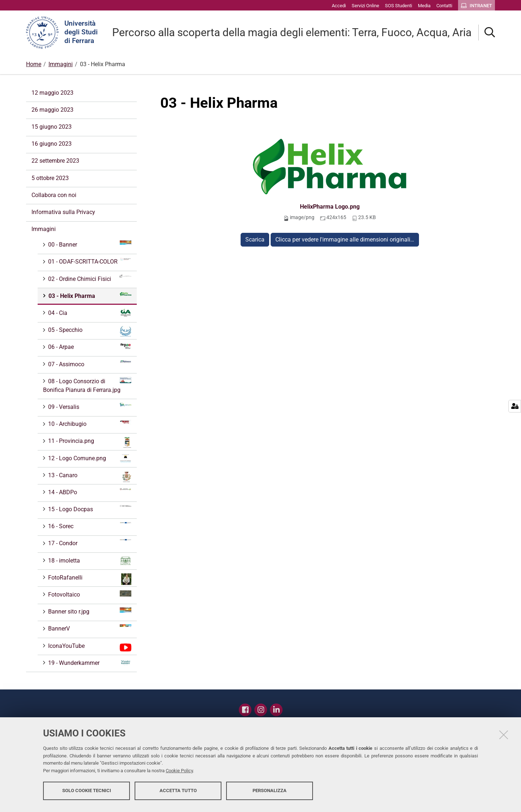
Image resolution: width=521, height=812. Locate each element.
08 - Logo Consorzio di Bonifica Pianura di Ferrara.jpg (87, 385)
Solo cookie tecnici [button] (87, 793)
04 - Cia (89, 313)
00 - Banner (89, 244)
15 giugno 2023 (52, 127)
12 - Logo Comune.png (89, 458)
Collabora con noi (54, 195)
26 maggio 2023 (52, 110)
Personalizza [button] (270, 793)
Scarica (255, 240)
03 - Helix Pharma (89, 296)
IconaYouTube (89, 648)
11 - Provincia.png (89, 443)
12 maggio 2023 (52, 93)
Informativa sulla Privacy (63, 212)
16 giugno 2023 (52, 144)
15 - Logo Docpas (89, 509)
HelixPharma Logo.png (330, 207)
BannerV (89, 628)
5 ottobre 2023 (50, 178)
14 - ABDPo (89, 492)
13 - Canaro (89, 477)
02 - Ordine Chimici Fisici (89, 279)
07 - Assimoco (89, 364)
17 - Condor (89, 543)
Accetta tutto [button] (178, 793)
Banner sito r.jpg (89, 611)
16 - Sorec (89, 526)
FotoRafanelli (89, 579)
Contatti (297, 708)
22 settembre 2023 (55, 161)
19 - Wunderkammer (89, 663)
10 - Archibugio (89, 424)
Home (34, 64)
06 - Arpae (89, 347)
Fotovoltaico (89, 594)
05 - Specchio (89, 331)
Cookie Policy (179, 773)
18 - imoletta (89, 561)
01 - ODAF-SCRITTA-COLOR (89, 261)
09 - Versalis (89, 407)
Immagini (61, 64)
